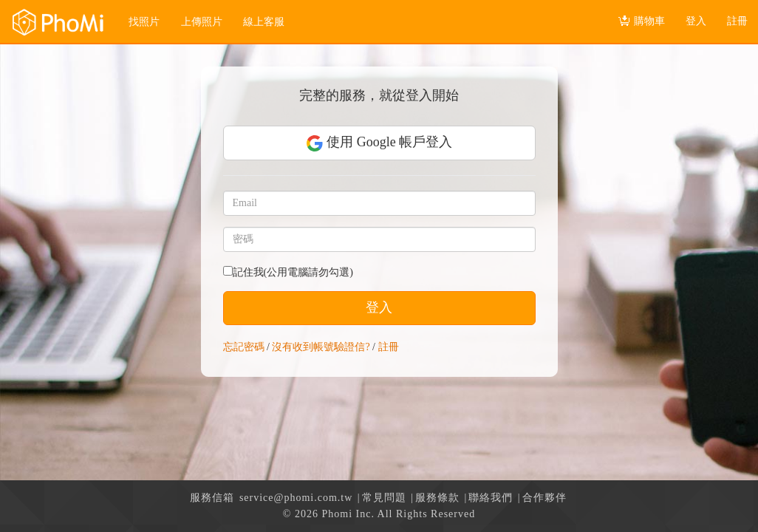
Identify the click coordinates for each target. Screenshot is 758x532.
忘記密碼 (244, 347)
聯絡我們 (491, 498)
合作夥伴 (544, 498)
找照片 (144, 22)
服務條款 (437, 498)
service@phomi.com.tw (296, 498)
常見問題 (384, 498)
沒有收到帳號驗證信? (321, 347)
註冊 (389, 347)
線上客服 (264, 22)
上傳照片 (202, 22)
